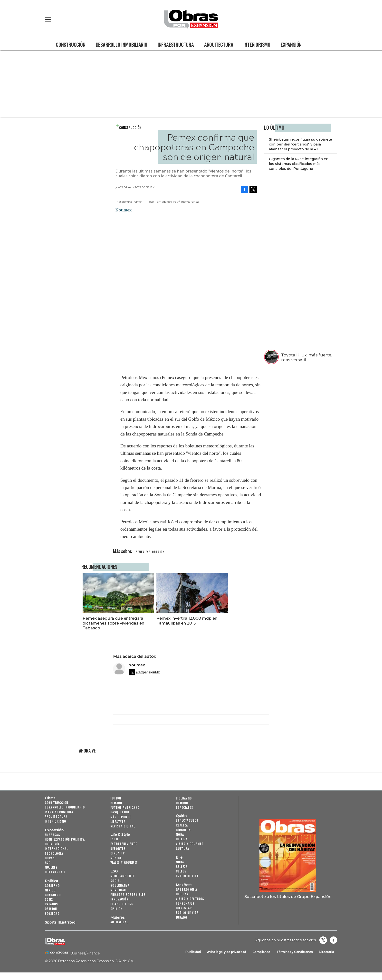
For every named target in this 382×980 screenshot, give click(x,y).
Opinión (51, 909)
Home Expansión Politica (65, 839)
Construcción (71, 45)
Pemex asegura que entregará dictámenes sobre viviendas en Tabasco (149, 623)
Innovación (119, 899)
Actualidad (119, 922)
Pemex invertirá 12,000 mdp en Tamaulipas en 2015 (223, 621)
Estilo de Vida (187, 913)
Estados (52, 904)
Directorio (326, 952)
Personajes (185, 903)
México (50, 890)
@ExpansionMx (148, 672)
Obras (50, 798)
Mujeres (51, 867)
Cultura (183, 848)
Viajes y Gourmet (124, 862)
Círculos (183, 830)
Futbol (116, 798)
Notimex (137, 665)
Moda (180, 834)
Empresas (53, 835)
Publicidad (193, 952)
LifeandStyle (55, 872)
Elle (179, 857)
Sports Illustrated (60, 922)
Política (51, 881)
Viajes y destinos (190, 899)
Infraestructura (176, 45)
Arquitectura (219, 45)
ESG (48, 863)
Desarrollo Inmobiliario (122, 45)
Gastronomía (186, 889)
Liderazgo (184, 798)
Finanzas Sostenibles (128, 894)
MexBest (184, 885)
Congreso (53, 895)
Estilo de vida (187, 876)
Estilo (115, 839)
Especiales (185, 807)
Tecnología (54, 853)
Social (116, 881)
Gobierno (52, 885)
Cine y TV (118, 853)
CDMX (49, 899)
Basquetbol (120, 812)
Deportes (118, 848)
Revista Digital (123, 826)
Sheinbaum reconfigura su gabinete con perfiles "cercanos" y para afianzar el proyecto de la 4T (301, 144)
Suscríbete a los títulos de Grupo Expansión (288, 897)
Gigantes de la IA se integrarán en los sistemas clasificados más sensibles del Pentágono (299, 164)
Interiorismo (257, 45)
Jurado (181, 917)
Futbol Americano (125, 807)
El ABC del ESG (122, 904)
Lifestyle (118, 821)
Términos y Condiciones (295, 952)
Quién (181, 816)
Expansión (291, 45)
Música (116, 858)
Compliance (261, 952)
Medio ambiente (123, 876)
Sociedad (52, 913)
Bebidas (182, 894)
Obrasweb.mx (334, 940)
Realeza (182, 825)
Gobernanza (120, 885)
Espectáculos (187, 821)
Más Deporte (121, 817)
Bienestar (184, 908)
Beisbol (117, 803)
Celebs (181, 871)
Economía (52, 844)
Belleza (182, 839)
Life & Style (120, 835)
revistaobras (323, 940)
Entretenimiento (124, 844)
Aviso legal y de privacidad (227, 952)
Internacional (56, 848)
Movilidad (118, 890)
